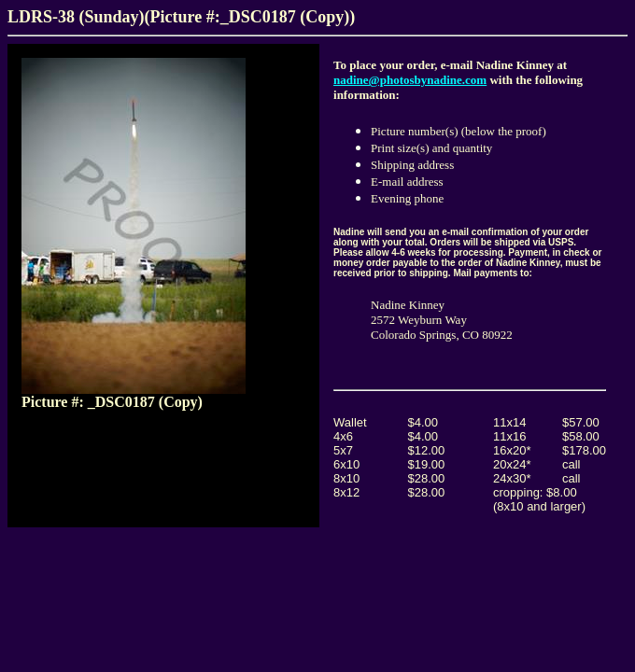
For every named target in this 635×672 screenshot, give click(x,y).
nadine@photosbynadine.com (410, 80)
